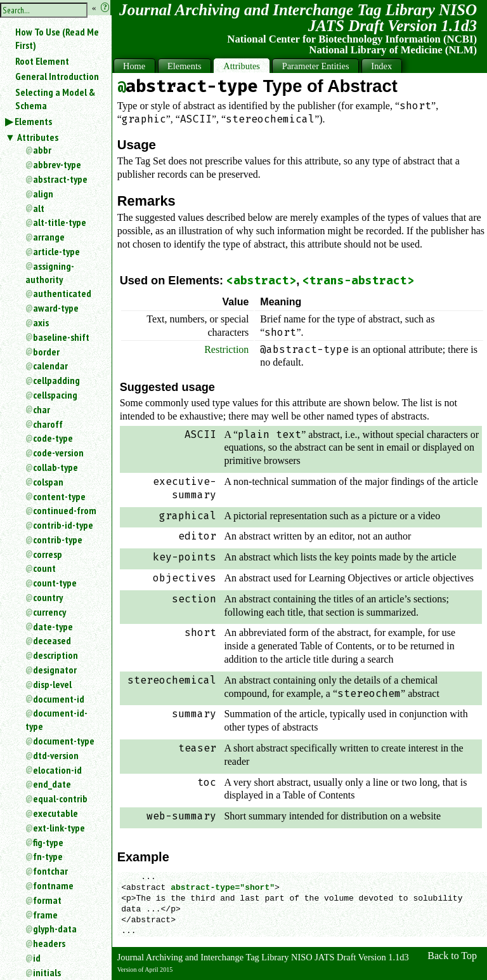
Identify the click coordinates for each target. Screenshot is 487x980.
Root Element (42, 61)
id (37, 958)
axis (41, 322)
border (46, 352)
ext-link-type (59, 828)
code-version (58, 453)
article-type (56, 251)
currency (49, 612)
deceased (52, 640)
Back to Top (452, 956)
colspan (48, 482)
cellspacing (55, 395)
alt (39, 208)
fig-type (48, 842)
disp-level (52, 684)
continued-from (65, 510)
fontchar (50, 871)
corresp (48, 554)
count (44, 568)
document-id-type (56, 719)
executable (55, 813)
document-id (59, 699)
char (42, 409)
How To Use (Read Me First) (57, 38)
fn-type (48, 856)
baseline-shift (61, 337)
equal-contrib (60, 798)
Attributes (38, 137)
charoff (48, 424)
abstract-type (60, 179)
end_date (52, 784)
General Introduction (57, 76)
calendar (50, 366)
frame (45, 915)
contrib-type (58, 540)
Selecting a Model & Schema (55, 99)
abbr (42, 150)
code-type (53, 438)
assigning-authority (50, 273)
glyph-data (55, 929)
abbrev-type (57, 164)
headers (49, 943)
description (55, 655)
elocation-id (57, 770)
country (48, 597)
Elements (33, 121)
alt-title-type (60, 222)
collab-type (55, 467)
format (47, 900)
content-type (59, 496)
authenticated (62, 293)
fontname (53, 885)
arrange (49, 237)
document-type (64, 741)
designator (55, 670)
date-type (53, 626)
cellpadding (56, 380)
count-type (55, 583)
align (43, 194)
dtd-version (56, 755)
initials (47, 972)
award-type (56, 308)
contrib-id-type (63, 525)
